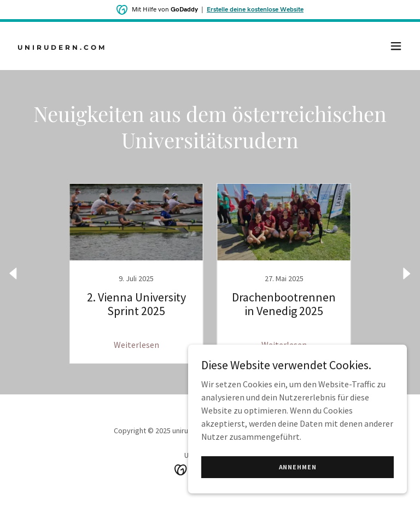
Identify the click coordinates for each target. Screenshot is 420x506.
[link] (62, 46)
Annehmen (298, 467)
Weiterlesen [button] (136, 345)
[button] (396, 46)
